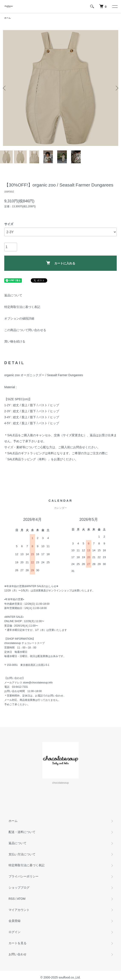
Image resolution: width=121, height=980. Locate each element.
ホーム (7, 18)
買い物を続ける (15, 341)
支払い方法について (22, 854)
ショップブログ (19, 888)
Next (116, 88)
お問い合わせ (18, 954)
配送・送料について (22, 832)
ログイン (15, 932)
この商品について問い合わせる (25, 330)
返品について (13, 295)
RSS (12, 899)
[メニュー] (115, 6)
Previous (5, 88)
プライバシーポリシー (24, 876)
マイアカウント (19, 910)
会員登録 (15, 921)
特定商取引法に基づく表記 (22, 307)
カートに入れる (61, 263)
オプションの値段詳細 (19, 318)
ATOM (21, 899)
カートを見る (18, 943)
